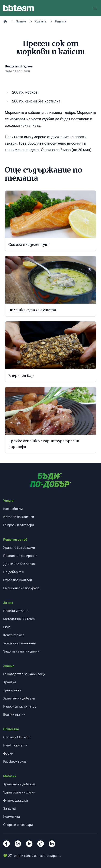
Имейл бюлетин (15, 745)
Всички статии (14, 715)
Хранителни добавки (19, 698)
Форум (8, 753)
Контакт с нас (14, 635)
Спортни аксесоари (18, 825)
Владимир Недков (19, 66)
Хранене (40, 21)
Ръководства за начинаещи (24, 674)
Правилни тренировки (20, 556)
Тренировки (12, 690)
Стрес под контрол (18, 580)
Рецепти (61, 21)
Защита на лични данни (21, 651)
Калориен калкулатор (20, 706)
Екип (7, 627)
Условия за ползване (19, 643)
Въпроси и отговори (19, 525)
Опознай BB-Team (17, 737)
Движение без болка (19, 564)
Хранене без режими (19, 548)
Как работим (13, 509)
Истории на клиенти (19, 517)
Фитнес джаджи (16, 800)
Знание (21, 21)
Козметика (12, 817)
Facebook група (15, 762)
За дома (10, 809)
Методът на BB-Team (19, 619)
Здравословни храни (19, 792)
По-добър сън (14, 572)
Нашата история (16, 611)
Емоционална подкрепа (21, 588)
